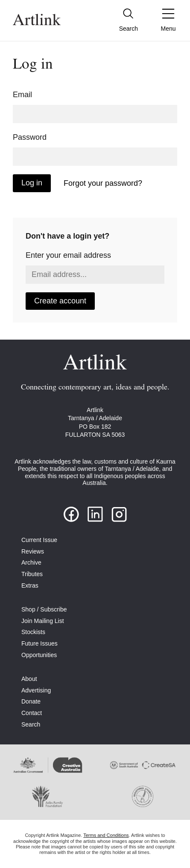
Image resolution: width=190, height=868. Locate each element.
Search (31, 724)
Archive (31, 562)
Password (30, 137)
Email (22, 95)
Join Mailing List (43, 621)
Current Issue (39, 540)
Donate (31, 701)
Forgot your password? (103, 183)
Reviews (33, 551)
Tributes (32, 574)
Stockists (33, 632)
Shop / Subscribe (44, 609)
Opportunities (39, 655)
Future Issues (39, 643)
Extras (30, 585)
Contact (32, 713)
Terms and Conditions (106, 835)
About (29, 679)
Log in (32, 183)
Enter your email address (68, 255)
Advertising (36, 690)
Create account (60, 301)
